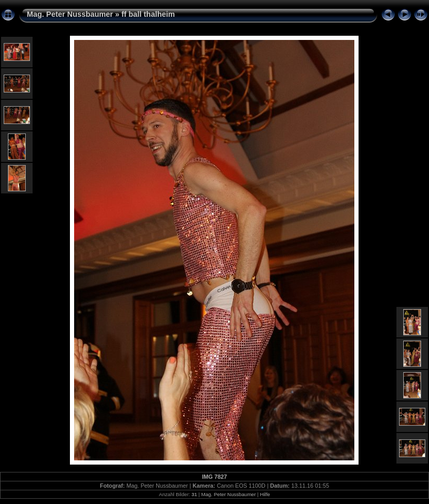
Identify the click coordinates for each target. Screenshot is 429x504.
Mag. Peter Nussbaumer (70, 14)
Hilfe (265, 494)
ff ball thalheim (148, 14)
